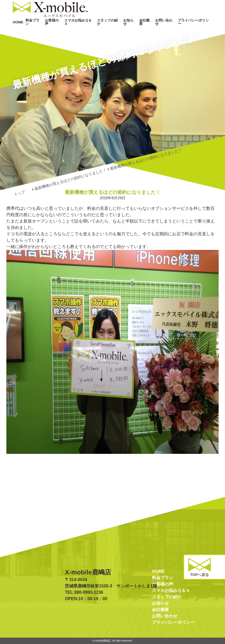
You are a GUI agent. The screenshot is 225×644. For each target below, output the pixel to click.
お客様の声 (76, 29)
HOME (45, 29)
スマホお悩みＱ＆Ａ (98, 29)
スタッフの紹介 (123, 29)
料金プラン (59, 29)
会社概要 (155, 29)
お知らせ (142, 29)
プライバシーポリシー (198, 29)
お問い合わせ (172, 29)
